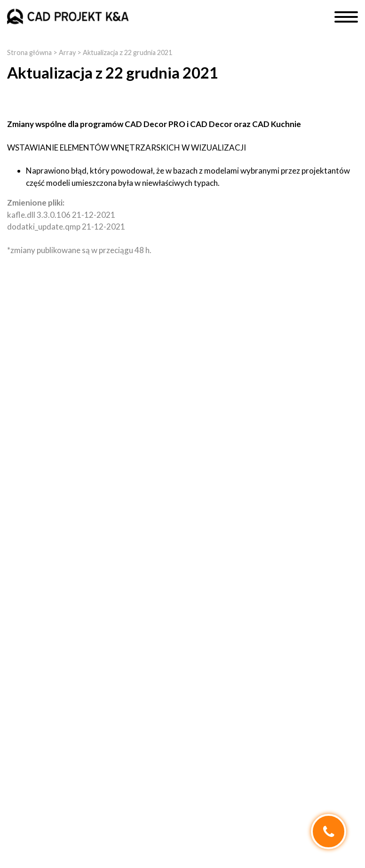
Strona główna (29, 52)
